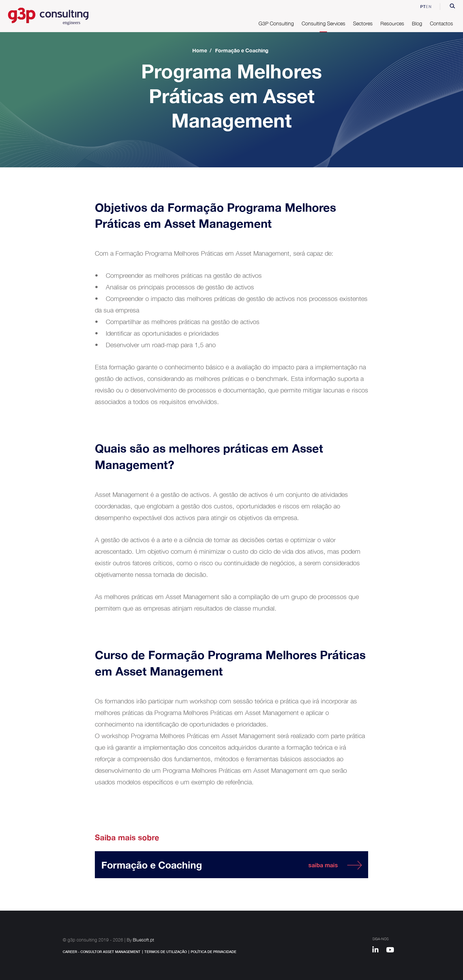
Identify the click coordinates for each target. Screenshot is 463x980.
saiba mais (323, 865)
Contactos (441, 23)
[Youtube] (392, 951)
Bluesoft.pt (143, 940)
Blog (417, 23)
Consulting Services (323, 23)
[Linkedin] (378, 951)
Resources (392, 23)
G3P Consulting (276, 23)
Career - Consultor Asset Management (102, 952)
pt (418, 7)
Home (200, 50)
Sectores (363, 23)
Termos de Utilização (166, 952)
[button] (452, 7)
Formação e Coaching (242, 50)
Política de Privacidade (213, 952)
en (429, 7)
